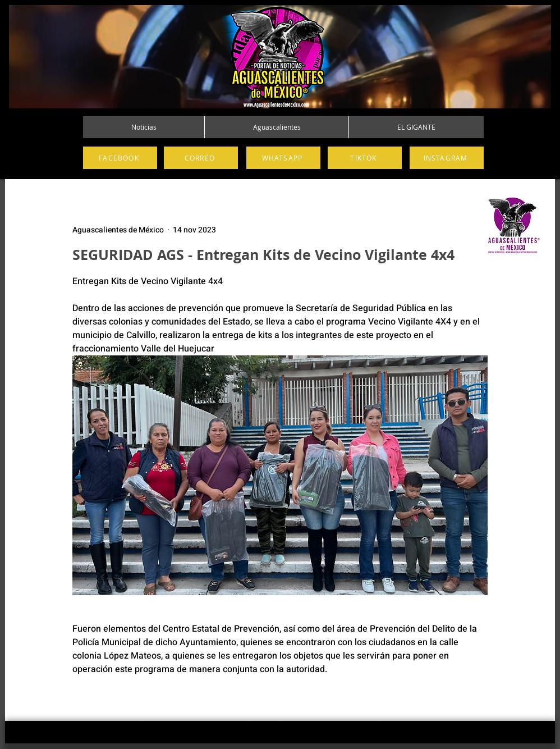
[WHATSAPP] (283, 158)
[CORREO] (201, 158)
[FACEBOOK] (120, 158)
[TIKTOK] (365, 158)
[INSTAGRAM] (447, 158)
